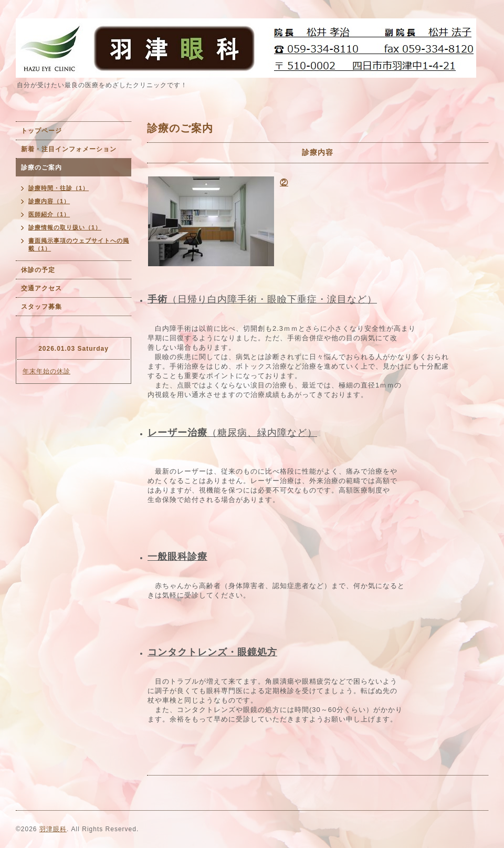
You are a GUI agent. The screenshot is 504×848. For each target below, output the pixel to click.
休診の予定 (38, 270)
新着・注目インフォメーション (69, 149)
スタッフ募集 (41, 307)
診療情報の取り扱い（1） (65, 227)
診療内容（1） (49, 201)
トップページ (41, 131)
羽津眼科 (53, 829)
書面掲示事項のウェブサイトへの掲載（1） (79, 244)
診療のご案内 (41, 167)
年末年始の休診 (46, 371)
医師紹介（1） (49, 214)
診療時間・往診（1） (59, 188)
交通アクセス (41, 288)
